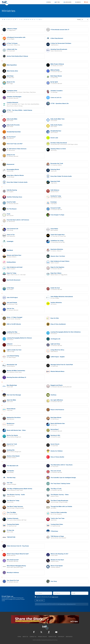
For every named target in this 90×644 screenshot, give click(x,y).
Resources (69, 636)
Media (79, 19)
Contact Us (33, 636)
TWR (46, 640)
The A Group (55, 640)
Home (19, 636)
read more (55, 597)
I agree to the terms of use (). (47, 597)
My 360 (58, 2)
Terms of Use (70, 604)
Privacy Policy (63, 604)
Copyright (61, 636)
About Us (25, 636)
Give (87, 2)
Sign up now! (40, 600)
